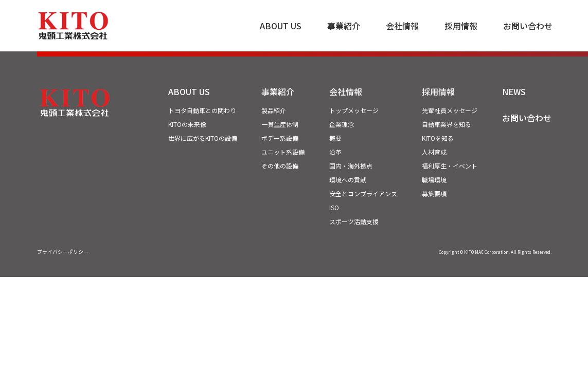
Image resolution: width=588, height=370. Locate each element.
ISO (334, 207)
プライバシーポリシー (63, 252)
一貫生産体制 (280, 124)
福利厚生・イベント (450, 166)
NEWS (514, 91)
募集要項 (434, 193)
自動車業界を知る (447, 124)
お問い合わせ (528, 26)
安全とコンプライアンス (363, 193)
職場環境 (434, 180)
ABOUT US (281, 26)
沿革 (335, 152)
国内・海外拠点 (351, 166)
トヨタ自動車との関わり (202, 110)
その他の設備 (280, 166)
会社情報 (402, 26)
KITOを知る (438, 138)
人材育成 (434, 152)
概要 (335, 138)
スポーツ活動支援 (354, 221)
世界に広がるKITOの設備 (203, 138)
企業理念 (342, 124)
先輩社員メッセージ (450, 110)
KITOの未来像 (187, 124)
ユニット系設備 (283, 152)
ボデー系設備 (280, 138)
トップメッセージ (354, 110)
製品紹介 (274, 110)
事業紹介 (344, 26)
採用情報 (461, 26)
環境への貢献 (348, 180)
